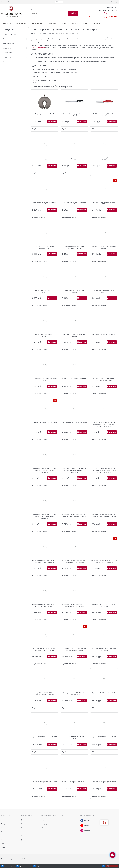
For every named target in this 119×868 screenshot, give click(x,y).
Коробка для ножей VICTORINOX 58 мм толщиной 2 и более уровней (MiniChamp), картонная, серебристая (104, 425)
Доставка (34, 9)
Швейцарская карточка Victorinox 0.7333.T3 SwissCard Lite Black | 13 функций (45, 606)
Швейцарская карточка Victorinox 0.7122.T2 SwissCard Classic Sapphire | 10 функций (104, 516)
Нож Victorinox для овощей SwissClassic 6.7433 (45, 159)
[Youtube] (82, 826)
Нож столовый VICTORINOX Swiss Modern (104, 334)
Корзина (99, 866)
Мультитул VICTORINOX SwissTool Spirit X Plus (45, 782)
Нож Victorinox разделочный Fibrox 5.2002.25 (74, 291)
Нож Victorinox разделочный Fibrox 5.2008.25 (45, 335)
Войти (107, 2)
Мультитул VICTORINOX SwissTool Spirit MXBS (74, 738)
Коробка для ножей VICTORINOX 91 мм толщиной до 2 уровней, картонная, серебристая (45, 471)
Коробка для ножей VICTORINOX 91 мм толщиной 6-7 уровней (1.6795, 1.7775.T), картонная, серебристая (104, 471)
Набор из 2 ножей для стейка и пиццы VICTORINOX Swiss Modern (104, 380)
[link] (10, 2)
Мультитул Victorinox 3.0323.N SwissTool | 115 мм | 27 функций (104, 606)
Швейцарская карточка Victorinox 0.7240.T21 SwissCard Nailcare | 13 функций (104, 561)
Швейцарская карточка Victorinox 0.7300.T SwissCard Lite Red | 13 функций (74, 561)
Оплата (41, 9)
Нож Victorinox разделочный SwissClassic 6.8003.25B (104, 247)
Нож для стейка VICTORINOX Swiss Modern (74, 423)
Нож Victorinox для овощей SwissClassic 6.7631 (74, 203)
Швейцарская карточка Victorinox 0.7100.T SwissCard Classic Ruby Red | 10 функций (74, 516)
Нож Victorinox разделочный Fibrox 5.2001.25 (45, 291)
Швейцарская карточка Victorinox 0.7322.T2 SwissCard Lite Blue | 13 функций (45, 561)
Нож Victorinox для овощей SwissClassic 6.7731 (104, 203)
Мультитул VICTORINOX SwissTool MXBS (104, 693)
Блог (46, 9)
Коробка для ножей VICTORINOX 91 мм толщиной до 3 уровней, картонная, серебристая (74, 471)
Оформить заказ (112, 866)
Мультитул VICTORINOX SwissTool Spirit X (104, 737)
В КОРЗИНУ (53, 122)
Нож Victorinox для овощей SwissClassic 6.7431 (74, 159)
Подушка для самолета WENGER (45, 114)
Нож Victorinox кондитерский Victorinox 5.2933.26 (74, 115)
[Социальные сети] (113, 855)
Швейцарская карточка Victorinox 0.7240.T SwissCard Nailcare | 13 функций (74, 606)
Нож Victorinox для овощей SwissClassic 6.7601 (104, 159)
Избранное (39, 866)
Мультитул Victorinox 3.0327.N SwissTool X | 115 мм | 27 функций (104, 650)
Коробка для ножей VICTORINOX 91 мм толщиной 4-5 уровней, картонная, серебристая (45, 516)
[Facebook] (82, 821)
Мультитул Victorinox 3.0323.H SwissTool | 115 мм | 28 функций (74, 694)
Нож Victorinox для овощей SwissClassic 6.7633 (45, 203)
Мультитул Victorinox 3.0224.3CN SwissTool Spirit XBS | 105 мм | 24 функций (45, 694)
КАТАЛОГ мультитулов (38, 48)
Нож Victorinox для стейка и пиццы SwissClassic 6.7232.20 (74, 247)
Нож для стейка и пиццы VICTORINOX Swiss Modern (45, 380)
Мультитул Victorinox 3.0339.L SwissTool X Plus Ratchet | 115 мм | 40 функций (45, 650)
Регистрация (114, 2)
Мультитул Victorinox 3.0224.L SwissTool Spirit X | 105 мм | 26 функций (74, 650)
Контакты (52, 9)
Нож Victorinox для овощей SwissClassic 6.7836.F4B (74, 335)
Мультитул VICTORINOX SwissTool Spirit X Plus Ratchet (104, 782)
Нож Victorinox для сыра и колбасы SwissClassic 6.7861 (45, 247)
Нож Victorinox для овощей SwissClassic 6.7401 (104, 115)
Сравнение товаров (25, 866)
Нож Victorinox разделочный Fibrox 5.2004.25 (104, 291)
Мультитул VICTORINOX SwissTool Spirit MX (45, 737)
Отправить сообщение (111, 13)
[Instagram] (82, 831)
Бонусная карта (105, 827)
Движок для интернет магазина (11, 859)
